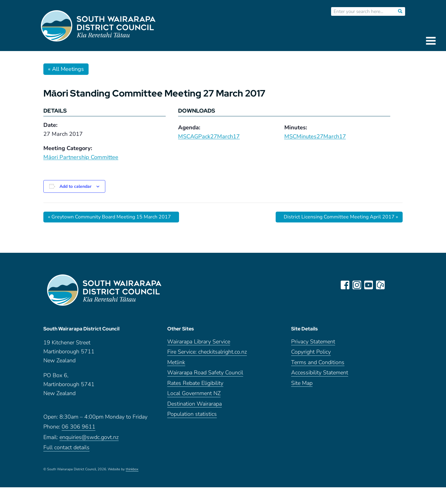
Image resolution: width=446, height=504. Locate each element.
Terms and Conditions (318, 362)
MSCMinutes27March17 (315, 136)
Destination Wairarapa (195, 404)
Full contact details (66, 448)
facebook (345, 285)
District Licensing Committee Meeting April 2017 (341, 217)
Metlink (176, 362)
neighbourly (380, 285)
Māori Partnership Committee (81, 157)
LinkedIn (392, 285)
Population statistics (192, 414)
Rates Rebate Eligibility (195, 383)
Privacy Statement (313, 342)
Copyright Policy (311, 352)
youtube (369, 285)
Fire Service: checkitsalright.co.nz (207, 352)
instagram (357, 285)
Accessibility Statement (320, 373)
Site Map (302, 383)
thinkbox (132, 469)
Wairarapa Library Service (199, 342)
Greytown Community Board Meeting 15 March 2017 (109, 217)
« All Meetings (66, 69)
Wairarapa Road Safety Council (205, 373)
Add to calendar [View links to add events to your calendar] (75, 186)
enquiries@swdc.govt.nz (89, 437)
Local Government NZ (194, 393)
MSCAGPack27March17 (209, 136)
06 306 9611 (79, 427)
